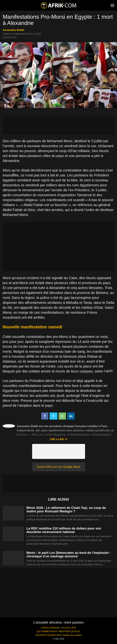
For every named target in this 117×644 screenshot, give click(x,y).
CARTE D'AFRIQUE (50, 628)
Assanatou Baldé (13, 30)
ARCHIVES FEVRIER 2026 (48, 635)
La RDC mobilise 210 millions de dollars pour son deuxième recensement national (64, 530)
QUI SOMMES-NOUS (47, 631)
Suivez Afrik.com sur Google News (59, 467)
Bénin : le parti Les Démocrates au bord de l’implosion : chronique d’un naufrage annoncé (69, 555)
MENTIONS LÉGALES (70, 631)
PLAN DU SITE (69, 628)
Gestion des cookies (72, 635)
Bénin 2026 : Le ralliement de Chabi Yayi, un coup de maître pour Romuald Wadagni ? (66, 510)
